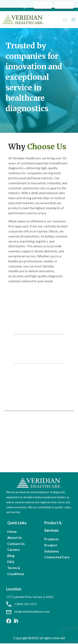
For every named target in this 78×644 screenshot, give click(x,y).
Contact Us (16, 544)
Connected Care (57, 557)
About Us (15, 538)
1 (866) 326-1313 (21, 604)
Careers (14, 549)
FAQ (11, 562)
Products (51, 539)
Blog (11, 556)
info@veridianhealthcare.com (28, 612)
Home (12, 531)
